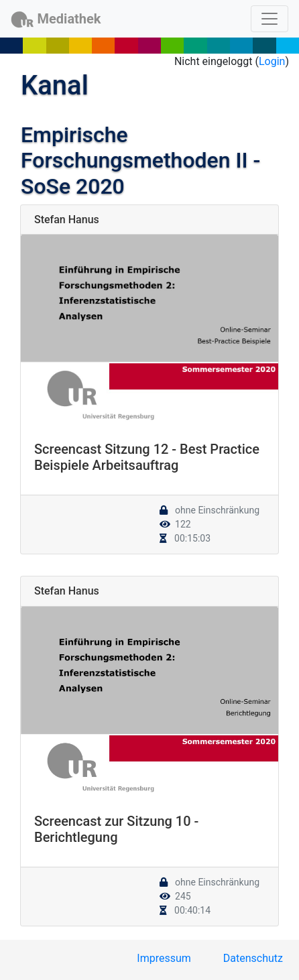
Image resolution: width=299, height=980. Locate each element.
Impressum (164, 958)
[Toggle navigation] (270, 19)
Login (272, 61)
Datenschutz (253, 958)
